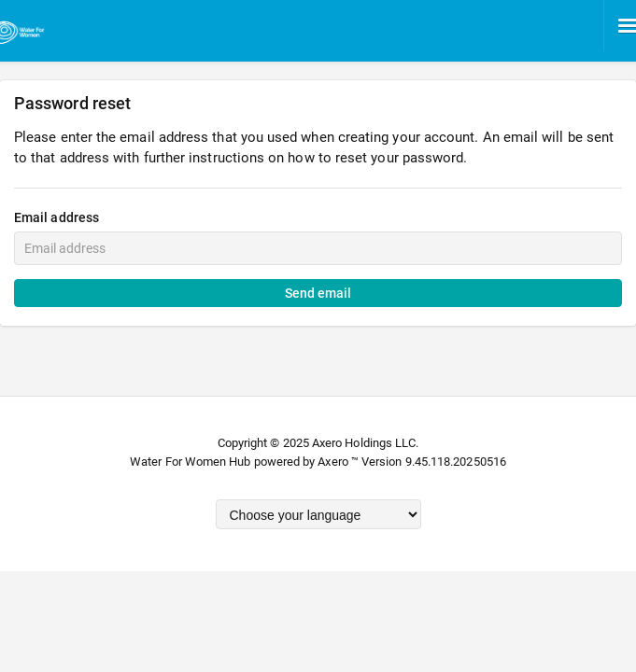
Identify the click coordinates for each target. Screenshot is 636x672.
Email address (57, 217)
